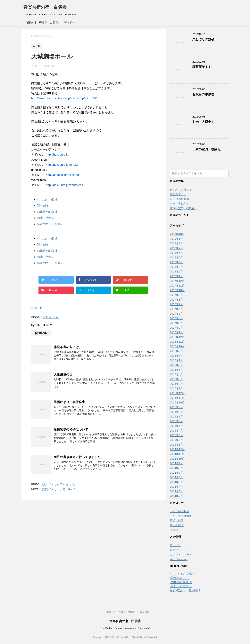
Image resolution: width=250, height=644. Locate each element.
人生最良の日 (63, 375)
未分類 (39, 308)
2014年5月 (176, 482)
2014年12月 (177, 449)
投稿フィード (178, 550)
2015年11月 (177, 398)
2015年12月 (177, 393)
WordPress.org (179, 559)
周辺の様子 (177, 525)
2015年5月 (176, 426)
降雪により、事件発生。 (71, 402)
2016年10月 (177, 346)
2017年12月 (177, 281)
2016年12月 (177, 337)
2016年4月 (176, 374)
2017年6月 (176, 309)
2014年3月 (176, 491)
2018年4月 (176, 262)
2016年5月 (176, 370)
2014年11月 (177, 454)
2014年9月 (176, 463)
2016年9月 (176, 351)
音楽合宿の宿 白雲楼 (45, 7)
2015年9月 (176, 407)
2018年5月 (176, 257)
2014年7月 (176, 473)
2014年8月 (176, 468)
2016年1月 (176, 388)
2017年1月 (176, 332)
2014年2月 (176, 496)
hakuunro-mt (51, 317)
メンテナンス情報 (181, 516)
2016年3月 (176, 379)
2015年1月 (176, 445)
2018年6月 (176, 253)
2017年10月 (177, 290)
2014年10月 (177, 459)
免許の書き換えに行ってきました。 (79, 457)
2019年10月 (177, 234)
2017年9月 (176, 295)
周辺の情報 (177, 521)
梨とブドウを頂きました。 (60, 484)
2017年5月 (176, 314)
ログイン (175, 545)
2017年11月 (177, 286)
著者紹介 (70, 23)
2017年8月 (176, 300)
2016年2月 (176, 384)
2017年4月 (176, 318)
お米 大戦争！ (47, 218)
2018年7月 (176, 248)
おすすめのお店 (179, 511)
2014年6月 (176, 477)
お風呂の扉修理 (47, 212)
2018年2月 (176, 272)
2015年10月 (177, 402)
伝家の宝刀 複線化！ (52, 224)
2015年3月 (176, 435)
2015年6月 (176, 421)
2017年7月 (176, 304)
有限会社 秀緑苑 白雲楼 (42, 23)
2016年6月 (176, 365)
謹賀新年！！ (46, 206)
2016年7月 (176, 360)
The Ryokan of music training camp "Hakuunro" (125, 628)
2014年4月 (176, 487)
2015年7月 (176, 417)
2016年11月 (177, 342)
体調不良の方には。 (68, 347)
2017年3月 (176, 323)
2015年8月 (176, 412)
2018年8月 (176, 243)
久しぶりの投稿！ (49, 200)
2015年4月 (176, 431)
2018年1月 (176, 276)
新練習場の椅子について (71, 429)
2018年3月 (176, 267)
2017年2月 (176, 328)
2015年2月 (176, 440)
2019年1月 (176, 239)
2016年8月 (176, 356)
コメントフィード (181, 555)
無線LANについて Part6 (59, 489)
